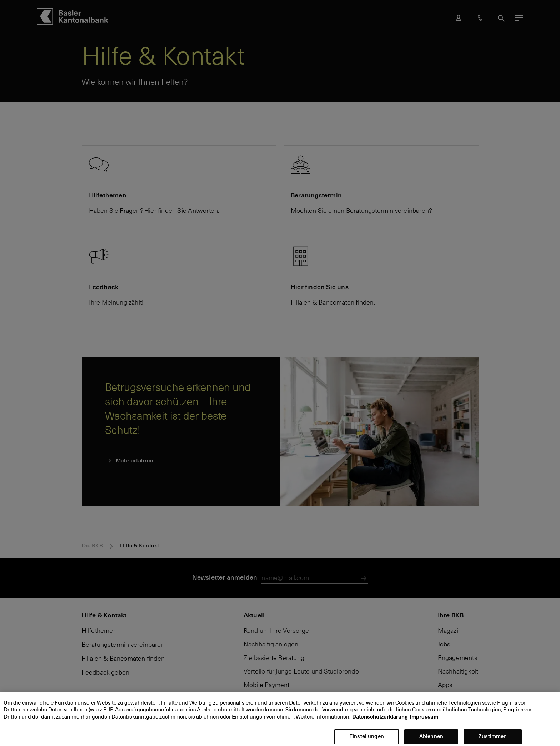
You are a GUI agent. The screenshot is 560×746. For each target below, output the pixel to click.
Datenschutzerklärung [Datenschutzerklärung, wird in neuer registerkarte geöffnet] (380, 722)
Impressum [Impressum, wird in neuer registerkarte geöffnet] (424, 722)
